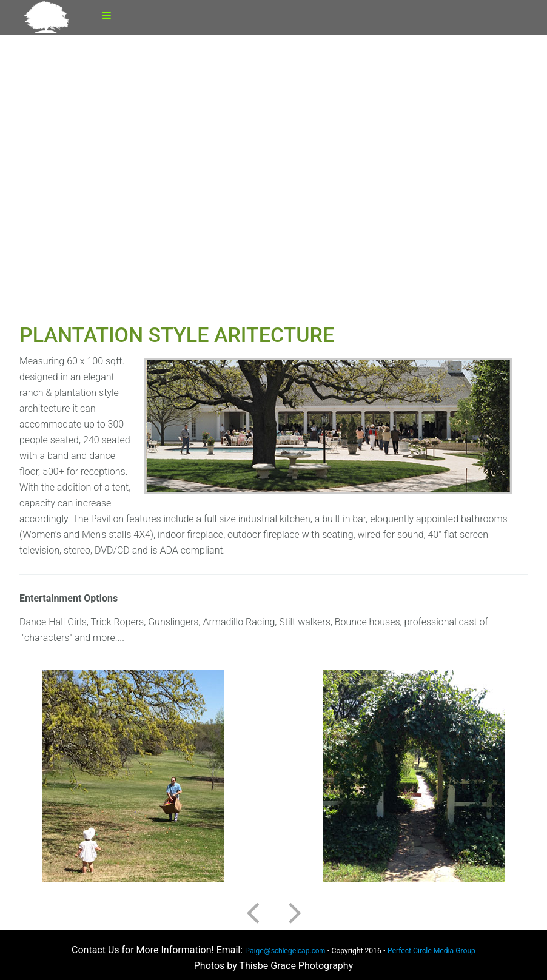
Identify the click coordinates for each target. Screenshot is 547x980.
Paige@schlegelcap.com (285, 951)
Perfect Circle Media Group (431, 951)
